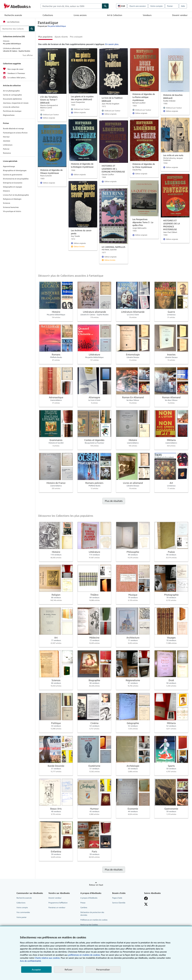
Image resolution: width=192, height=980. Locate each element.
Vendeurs (147, 15)
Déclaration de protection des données (92, 914)
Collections (48, 15)
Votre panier (21, 917)
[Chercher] (105, 6)
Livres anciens (80, 15)
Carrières (84, 907)
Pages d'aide (117, 898)
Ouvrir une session (138, 6)
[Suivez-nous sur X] (146, 904)
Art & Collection (115, 15)
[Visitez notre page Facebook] (146, 898)
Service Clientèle (119, 903)
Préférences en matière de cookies (94, 920)
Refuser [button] (69, 969)
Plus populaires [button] (45, 37)
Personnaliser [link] (103, 969)
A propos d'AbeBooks (89, 898)
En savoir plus (112, 44)
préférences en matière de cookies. (84, 955)
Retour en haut (96, 885)
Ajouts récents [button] (61, 37)
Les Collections (11, 22)
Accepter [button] (36, 969)
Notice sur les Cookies (89, 925)
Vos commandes (23, 912)
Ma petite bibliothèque (57, 26)
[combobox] (71, 6)
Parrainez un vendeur (57, 907)
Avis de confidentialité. (31, 961)
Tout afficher (28, 55)
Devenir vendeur (180, 15)
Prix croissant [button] (76, 37)
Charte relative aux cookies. (48, 958)
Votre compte (156, 6)
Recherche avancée (13, 15)
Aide (183, 6)
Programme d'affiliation (58, 903)
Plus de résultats (114, 501)
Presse (83, 903)
